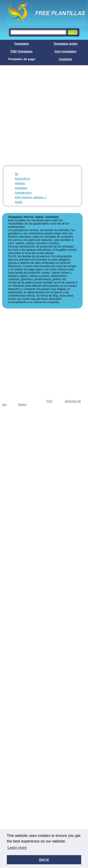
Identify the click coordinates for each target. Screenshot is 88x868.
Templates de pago (21, 59)
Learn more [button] (17, 848)
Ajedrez (20, 183)
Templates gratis (65, 44)
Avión (19, 202)
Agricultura (22, 179)
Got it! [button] (44, 860)
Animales (21, 188)
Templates (21, 44)
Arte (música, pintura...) (31, 197)
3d (16, 174)
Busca (22, 404)
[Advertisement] (44, 111)
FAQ (50, 401)
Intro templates (65, 51)
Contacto (65, 59)
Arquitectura (23, 193)
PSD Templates (22, 51)
